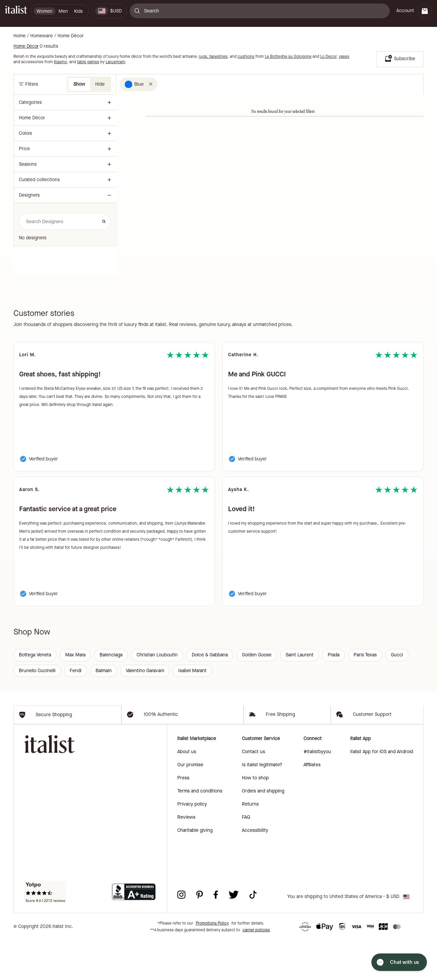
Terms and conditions (200, 831)
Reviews (186, 857)
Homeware (42, 36)
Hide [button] (100, 84)
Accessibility (255, 870)
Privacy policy (192, 844)
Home (20, 36)
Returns (250, 844)
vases (344, 56)
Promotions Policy (212, 963)
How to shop (255, 818)
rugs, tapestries (213, 56)
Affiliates (312, 805)
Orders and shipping (263, 831)
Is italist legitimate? (262, 805)
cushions (246, 56)
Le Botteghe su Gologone (288, 56)
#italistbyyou (317, 792)
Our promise (190, 805)
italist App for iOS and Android (382, 792)
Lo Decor (328, 56)
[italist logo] (16, 11)
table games (88, 62)
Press (183, 818)
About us (187, 792)
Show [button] (79, 84)
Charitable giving (195, 870)
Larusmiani (115, 62)
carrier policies (256, 970)
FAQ (246, 857)
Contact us (253, 792)
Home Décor (71, 36)
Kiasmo (60, 62)
